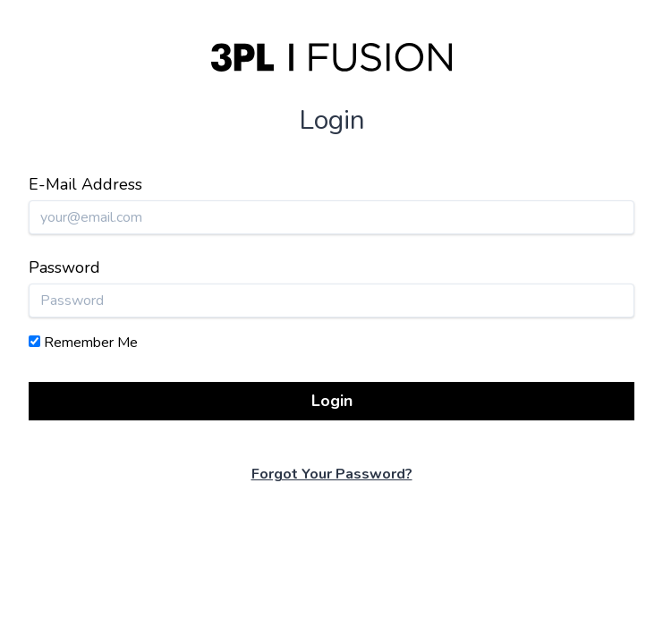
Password (64, 267)
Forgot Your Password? (332, 474)
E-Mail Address (85, 184)
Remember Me (91, 343)
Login (332, 401)
